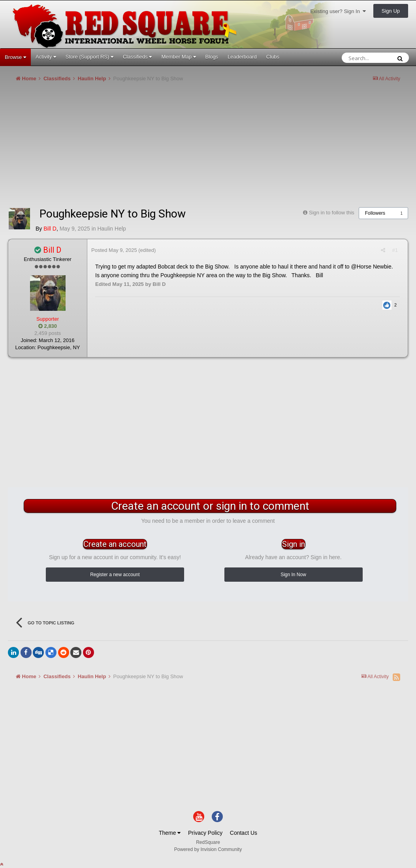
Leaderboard (242, 57)
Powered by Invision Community (208, 849)
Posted (114, 250)
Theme (170, 833)
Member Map (178, 57)
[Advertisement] (152, 148)
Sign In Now (293, 575)
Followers (375, 213)
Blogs (212, 57)
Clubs (273, 57)
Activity (46, 57)
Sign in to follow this (332, 213)
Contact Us (244, 833)
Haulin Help (111, 229)
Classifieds (137, 57)
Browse (15, 57)
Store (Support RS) (89, 57)
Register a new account (115, 575)
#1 (395, 250)
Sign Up (391, 11)
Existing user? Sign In (338, 11)
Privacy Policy (205, 833)
